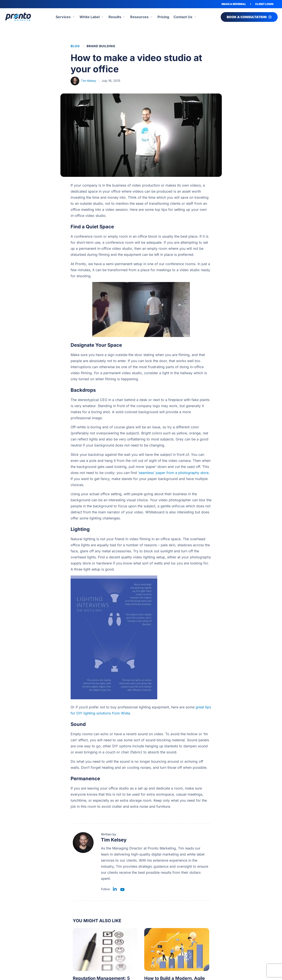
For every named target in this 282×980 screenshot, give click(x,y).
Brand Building (101, 46)
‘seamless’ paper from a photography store (173, 473)
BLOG (75, 46)
